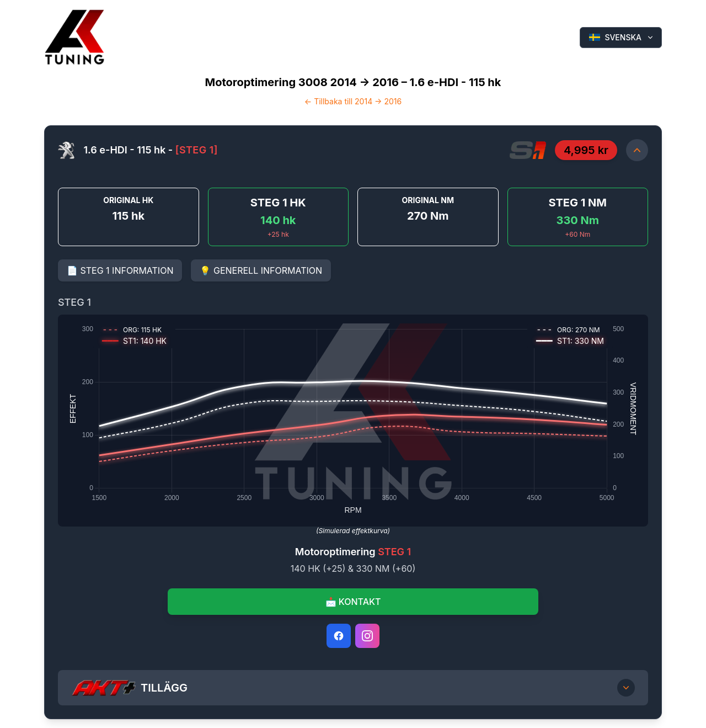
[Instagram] (367, 636)
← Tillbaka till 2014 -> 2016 (353, 101)
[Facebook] (339, 636)
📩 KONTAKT (353, 602)
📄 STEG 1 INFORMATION (120, 270)
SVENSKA (622, 37)
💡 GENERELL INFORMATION (261, 270)
